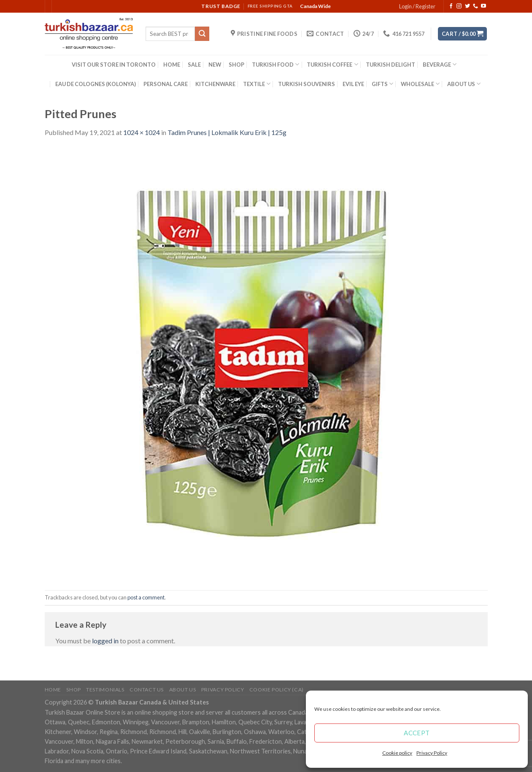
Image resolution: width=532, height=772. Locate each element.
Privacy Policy (432, 753)
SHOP (236, 65)
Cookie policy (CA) (277, 690)
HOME (172, 65)
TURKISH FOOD (275, 64)
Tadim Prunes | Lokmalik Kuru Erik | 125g (227, 132)
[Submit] (202, 34)
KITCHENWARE (215, 84)
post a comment (146, 597)
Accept (417, 733)
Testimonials (105, 690)
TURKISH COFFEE (332, 64)
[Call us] (475, 6)
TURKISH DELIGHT (390, 65)
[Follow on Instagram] (459, 6)
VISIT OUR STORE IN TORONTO (114, 65)
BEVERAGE (440, 64)
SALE (194, 65)
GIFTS (382, 84)
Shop (73, 690)
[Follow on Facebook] (451, 6)
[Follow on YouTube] (483, 6)
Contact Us (147, 690)
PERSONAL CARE (166, 84)
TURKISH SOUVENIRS (307, 84)
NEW (215, 65)
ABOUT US (464, 84)
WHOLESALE (420, 84)
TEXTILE (257, 84)
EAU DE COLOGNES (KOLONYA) (96, 84)
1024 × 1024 (142, 132)
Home (53, 690)
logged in (105, 641)
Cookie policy (397, 753)
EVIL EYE (353, 84)
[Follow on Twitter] (467, 6)
